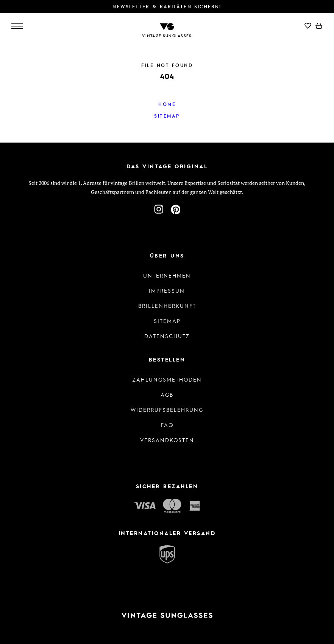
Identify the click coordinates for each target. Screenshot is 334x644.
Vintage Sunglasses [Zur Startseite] (167, 36)
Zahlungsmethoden (167, 379)
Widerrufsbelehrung (167, 410)
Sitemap (167, 116)
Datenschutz (167, 336)
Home (167, 104)
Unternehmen (167, 275)
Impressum (167, 290)
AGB (167, 394)
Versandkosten (167, 440)
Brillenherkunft (167, 306)
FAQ (167, 425)
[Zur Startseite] (167, 26)
